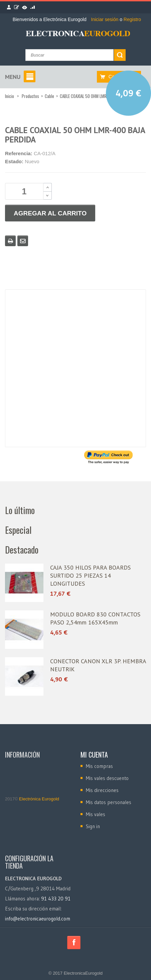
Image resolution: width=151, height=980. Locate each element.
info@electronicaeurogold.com (38, 919)
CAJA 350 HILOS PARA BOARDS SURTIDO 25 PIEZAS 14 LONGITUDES (90, 575)
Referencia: (19, 153)
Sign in (93, 826)
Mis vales (96, 814)
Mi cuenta (94, 755)
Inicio (10, 96)
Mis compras (99, 766)
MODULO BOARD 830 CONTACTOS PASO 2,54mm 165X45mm (95, 618)
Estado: (14, 161)
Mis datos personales (109, 802)
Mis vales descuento (107, 778)
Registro (132, 19)
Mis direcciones (102, 790)
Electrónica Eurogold (39, 799)
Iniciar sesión (106, 19)
